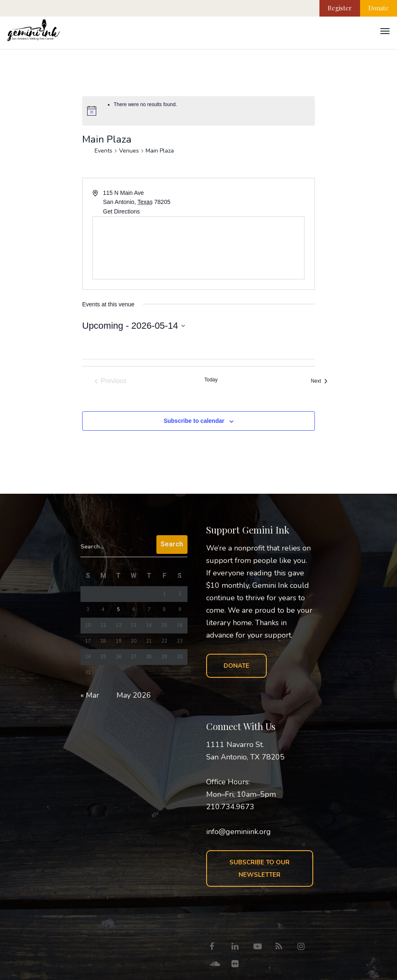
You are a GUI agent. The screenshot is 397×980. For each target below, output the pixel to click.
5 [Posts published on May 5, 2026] (118, 610)
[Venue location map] (198, 248)
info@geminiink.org (239, 832)
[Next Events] (319, 381)
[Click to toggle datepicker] (134, 326)
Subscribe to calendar (194, 421)
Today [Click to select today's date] (211, 380)
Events (104, 151)
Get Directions (121, 211)
